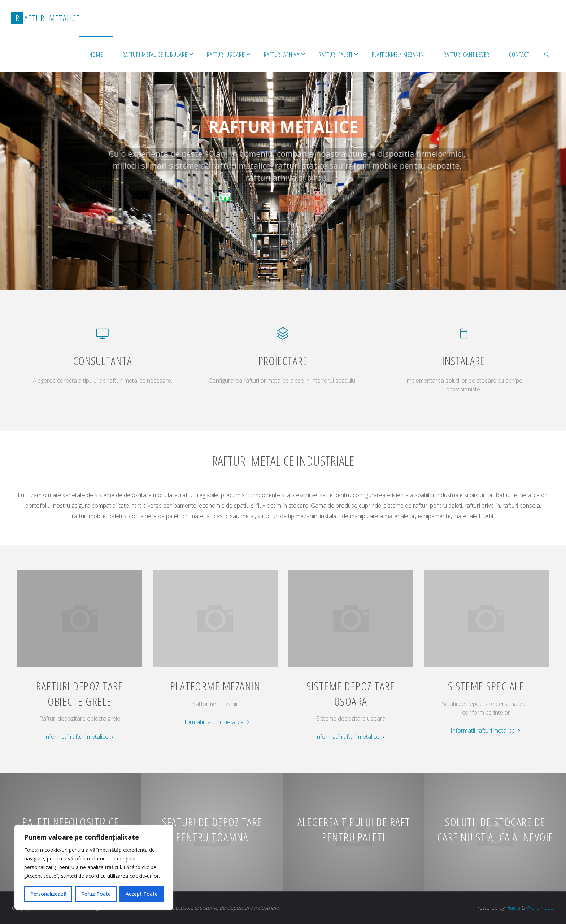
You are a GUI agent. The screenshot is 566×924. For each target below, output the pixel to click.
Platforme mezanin (215, 686)
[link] (547, 54)
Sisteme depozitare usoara (351, 693)
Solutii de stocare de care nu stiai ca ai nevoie (495, 829)
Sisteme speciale (486, 686)
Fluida (513, 908)
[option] (283, 163)
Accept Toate (142, 894)
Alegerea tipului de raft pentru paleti (354, 829)
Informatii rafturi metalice (80, 737)
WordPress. (541, 908)
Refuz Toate (96, 894)
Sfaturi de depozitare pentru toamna (212, 829)
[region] (94, 867)
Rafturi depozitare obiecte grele (80, 693)
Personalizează (48, 894)
